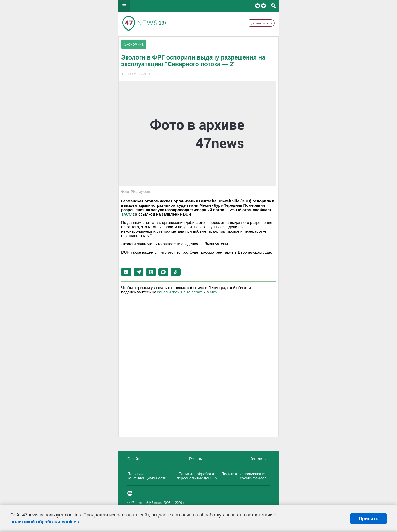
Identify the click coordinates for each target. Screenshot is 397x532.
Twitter (264, 6)
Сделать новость (261, 23)
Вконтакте (258, 6)
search (274, 6)
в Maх (212, 292)
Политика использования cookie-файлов (244, 476)
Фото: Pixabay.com (136, 192)
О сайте (135, 459)
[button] (126, 272)
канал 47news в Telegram (180, 292)
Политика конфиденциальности (147, 476)
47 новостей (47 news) (147, 503)
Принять (369, 519)
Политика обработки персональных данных (197, 476)
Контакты (258, 459)
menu (124, 6)
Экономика (134, 44)
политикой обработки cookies (45, 522)
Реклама (197, 459)
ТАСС (126, 214)
